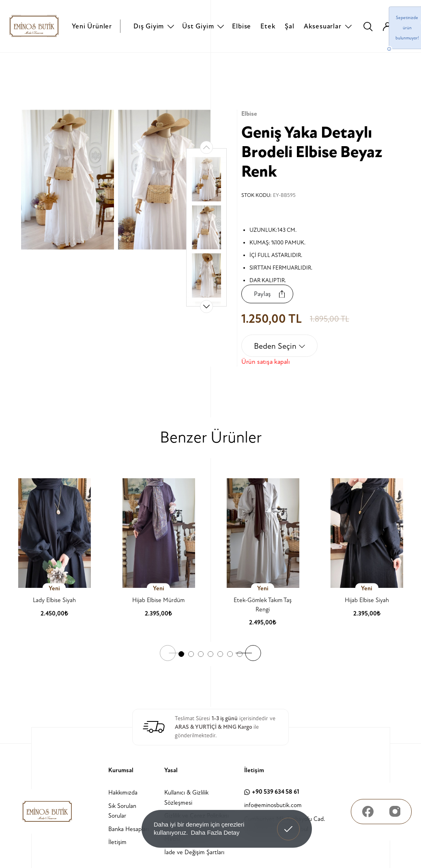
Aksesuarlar (323, 26)
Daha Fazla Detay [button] (215, 832)
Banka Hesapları (129, 829)
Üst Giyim (198, 26)
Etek (268, 26)
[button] (206, 307)
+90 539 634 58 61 (272, 792)
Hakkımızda (123, 793)
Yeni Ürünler (92, 26)
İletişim (117, 842)
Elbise (242, 26)
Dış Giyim (149, 26)
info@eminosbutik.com (273, 805)
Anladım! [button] (289, 823)
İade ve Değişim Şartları (194, 852)
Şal (289, 26)
